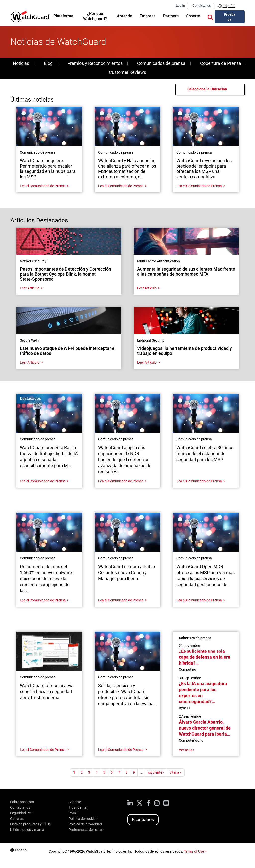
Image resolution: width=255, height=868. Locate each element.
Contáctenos (202, 6)
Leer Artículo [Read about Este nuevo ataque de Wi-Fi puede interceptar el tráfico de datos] (30, 362)
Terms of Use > (195, 851)
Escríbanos (143, 819)
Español (229, 6)
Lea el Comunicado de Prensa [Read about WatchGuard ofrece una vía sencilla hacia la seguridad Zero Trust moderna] (43, 750)
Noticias (21, 63)
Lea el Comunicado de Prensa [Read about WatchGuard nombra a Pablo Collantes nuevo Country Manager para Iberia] (121, 600)
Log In (180, 6)
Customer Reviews (127, 72)
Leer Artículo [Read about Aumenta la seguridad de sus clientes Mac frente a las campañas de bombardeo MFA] (147, 288)
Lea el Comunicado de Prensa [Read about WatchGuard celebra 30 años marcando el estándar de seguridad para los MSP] (199, 481)
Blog (48, 63)
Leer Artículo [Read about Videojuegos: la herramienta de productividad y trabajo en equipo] (147, 362)
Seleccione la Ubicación (207, 89)
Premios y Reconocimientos (95, 63)
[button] (210, 17)
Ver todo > (187, 750)
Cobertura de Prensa (221, 63)
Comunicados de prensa (161, 63)
